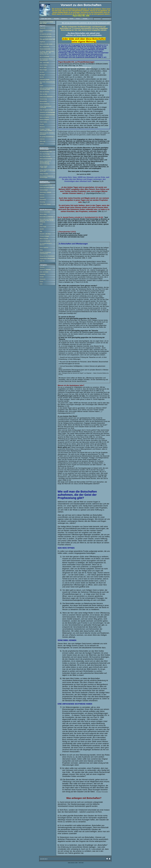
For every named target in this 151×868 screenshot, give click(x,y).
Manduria (42, 127)
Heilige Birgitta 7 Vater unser (43, 167)
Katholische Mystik (45, 80)
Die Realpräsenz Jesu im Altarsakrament (46, 60)
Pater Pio (42, 261)
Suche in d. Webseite (45, 270)
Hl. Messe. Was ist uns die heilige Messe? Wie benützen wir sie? (47, 53)
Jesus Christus (44, 65)
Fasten (42, 86)
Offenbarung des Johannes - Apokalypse (47, 134)
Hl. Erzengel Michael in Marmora (46, 244)
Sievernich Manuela (45, 241)
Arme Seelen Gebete (45, 204)
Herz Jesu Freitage (45, 154)
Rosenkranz (43, 200)
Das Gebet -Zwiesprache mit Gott (47, 83)
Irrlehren (42, 144)
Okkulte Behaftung (45, 104)
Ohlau (41, 250)
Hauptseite (43, 28)
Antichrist (42, 139)
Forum (41, 282)
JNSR (41, 224)
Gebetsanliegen (44, 190)
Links (41, 284)
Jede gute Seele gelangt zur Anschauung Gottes (47, 89)
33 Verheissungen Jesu (46, 152)
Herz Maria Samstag (45, 156)
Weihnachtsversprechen (46, 159)
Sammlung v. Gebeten (46, 192)
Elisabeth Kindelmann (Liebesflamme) (45, 253)
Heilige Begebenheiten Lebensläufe (46, 107)
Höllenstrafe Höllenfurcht (46, 97)
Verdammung (43, 99)
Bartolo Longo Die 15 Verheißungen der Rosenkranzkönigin (45, 162)
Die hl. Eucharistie (44, 56)
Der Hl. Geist (43, 67)
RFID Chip (42, 141)
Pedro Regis (43, 227)
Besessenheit (43, 101)
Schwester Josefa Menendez (47, 115)
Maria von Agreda (44, 117)
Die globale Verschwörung (46, 137)
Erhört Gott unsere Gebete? (47, 188)
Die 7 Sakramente (44, 47)
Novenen (42, 195)
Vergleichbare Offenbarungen (47, 259)
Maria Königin (43, 70)
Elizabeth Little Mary (45, 234)
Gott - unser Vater (44, 63)
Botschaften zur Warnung (46, 217)
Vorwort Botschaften (45, 212)
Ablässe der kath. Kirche (46, 44)
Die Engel (42, 75)
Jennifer (42, 229)
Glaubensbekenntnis (45, 49)
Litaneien (42, 197)
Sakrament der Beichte (46, 37)
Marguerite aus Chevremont (47, 256)
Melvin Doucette (44, 239)
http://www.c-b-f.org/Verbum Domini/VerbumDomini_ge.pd (75, 67)
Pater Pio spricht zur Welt (46, 110)
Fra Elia (42, 124)
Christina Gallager (44, 236)
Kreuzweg (42, 202)
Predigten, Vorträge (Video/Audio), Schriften (46, 130)
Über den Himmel (44, 92)
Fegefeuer (43, 42)
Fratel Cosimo (43, 122)
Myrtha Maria (43, 214)
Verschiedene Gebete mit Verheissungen (46, 177)
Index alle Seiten (44, 272)
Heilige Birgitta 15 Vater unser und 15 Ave (47, 171)
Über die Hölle (43, 94)
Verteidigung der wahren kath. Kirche (47, 23)
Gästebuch (43, 279)
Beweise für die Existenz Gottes (46, 31)
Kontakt (42, 277)
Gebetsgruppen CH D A (46, 185)
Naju (41, 231)
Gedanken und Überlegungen (47, 112)
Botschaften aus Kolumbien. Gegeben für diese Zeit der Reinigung (47, 220)
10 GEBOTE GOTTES (46, 34)
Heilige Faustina (44, 174)
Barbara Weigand (44, 120)
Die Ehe (42, 77)
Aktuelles (42, 267)
